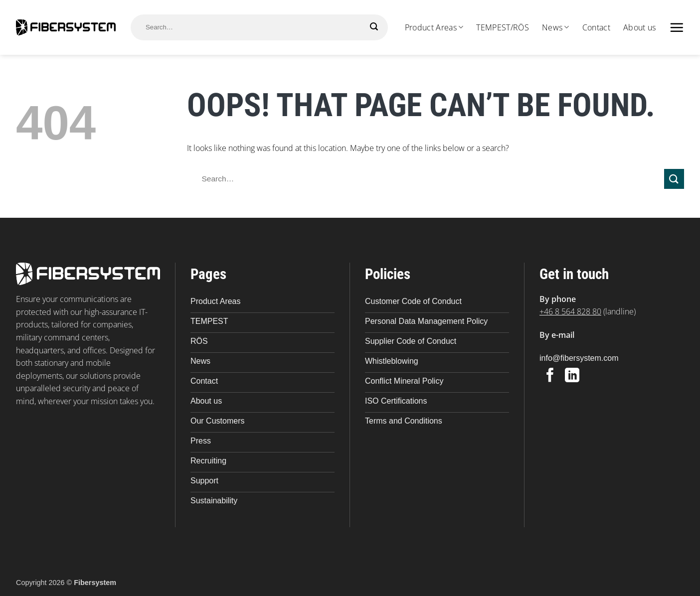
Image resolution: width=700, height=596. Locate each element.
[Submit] (374, 27)
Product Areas (434, 27)
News (556, 27)
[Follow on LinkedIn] (572, 376)
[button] (677, 27)
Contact (596, 27)
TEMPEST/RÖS (503, 27)
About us (640, 27)
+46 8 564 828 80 (570, 311)
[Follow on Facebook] (550, 376)
